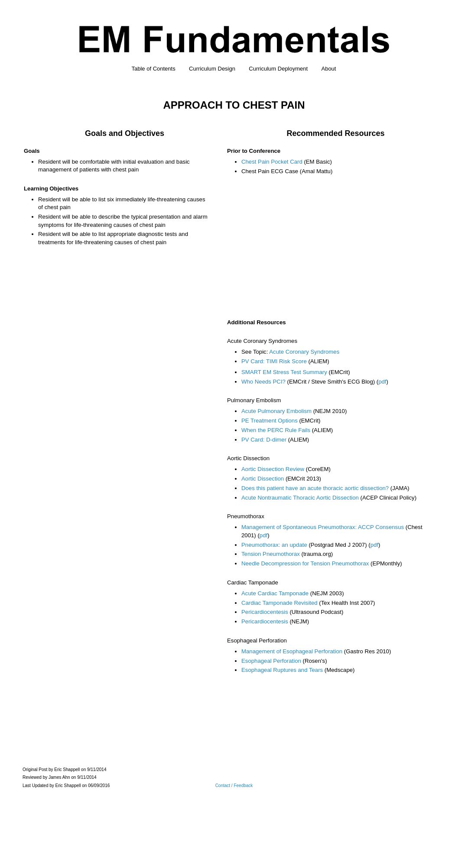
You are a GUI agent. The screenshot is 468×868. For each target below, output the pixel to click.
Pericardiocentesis (265, 612)
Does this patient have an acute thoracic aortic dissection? (315, 488)
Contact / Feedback (234, 786)
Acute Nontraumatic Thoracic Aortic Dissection (300, 498)
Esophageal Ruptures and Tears (282, 670)
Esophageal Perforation (271, 661)
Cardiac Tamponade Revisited (279, 603)
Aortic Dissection (263, 479)
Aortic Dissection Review (273, 469)
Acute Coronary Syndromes (304, 352)
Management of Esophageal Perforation (292, 651)
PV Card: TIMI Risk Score (274, 361)
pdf (382, 382)
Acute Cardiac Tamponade (275, 593)
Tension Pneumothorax (271, 554)
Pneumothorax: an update (274, 545)
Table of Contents (154, 69)
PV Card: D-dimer (264, 440)
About (328, 69)
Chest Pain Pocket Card (272, 162)
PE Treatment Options (270, 421)
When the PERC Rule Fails (276, 430)
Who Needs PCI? (263, 382)
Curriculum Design (212, 69)
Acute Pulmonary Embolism (276, 411)
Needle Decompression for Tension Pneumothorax (305, 563)
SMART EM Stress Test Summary (284, 372)
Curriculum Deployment (278, 69)
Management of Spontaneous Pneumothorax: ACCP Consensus (323, 527)
